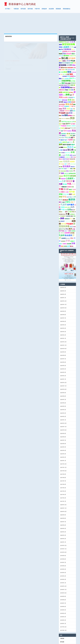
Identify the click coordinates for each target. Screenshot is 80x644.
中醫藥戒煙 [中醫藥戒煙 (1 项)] (64, 169)
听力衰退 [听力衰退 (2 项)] (71, 68)
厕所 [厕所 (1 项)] (68, 24)
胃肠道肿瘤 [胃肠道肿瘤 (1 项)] (72, 141)
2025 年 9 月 (63, 294)
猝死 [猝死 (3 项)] (73, 82)
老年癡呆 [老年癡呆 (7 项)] (71, 187)
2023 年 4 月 (63, 392)
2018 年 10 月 (63, 575)
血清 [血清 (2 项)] (68, 229)
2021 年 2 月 (63, 480)
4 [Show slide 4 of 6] (68, 262)
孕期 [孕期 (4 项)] (60, 29)
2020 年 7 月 (63, 504)
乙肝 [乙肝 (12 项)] (64, 164)
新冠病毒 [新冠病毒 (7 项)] (62, 47)
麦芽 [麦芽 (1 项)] (62, 113)
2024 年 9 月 (63, 334)
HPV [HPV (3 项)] (68, 151)
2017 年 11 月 (63, 613)
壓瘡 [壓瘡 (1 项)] (74, 87)
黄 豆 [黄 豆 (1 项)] (63, 61)
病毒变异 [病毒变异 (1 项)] (62, 140)
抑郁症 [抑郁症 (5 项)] (73, 66)
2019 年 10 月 (63, 535)
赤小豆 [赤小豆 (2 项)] (68, 118)
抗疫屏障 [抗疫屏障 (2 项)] (67, 215)
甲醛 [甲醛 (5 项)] (63, 192)
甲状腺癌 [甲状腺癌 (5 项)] (62, 95)
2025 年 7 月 (63, 300)
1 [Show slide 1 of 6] (65, 262)
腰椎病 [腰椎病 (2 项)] (64, 118)
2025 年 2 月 (63, 317)
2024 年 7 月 (63, 341)
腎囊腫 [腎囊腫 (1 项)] (63, 135)
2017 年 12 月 (63, 609)
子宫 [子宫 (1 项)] (74, 91)
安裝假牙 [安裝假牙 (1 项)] (62, 204)
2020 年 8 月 (63, 501)
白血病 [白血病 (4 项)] (65, 80)
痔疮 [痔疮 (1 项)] (71, 151)
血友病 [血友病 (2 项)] (69, 226)
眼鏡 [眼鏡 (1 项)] (60, 98)
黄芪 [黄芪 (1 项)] (62, 151)
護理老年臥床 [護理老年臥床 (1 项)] (64, 50)
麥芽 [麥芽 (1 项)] (74, 118)
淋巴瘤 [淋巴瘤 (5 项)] (64, 206)
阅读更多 (8, 48)
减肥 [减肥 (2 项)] (72, 120)
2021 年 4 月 (63, 474)
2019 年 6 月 (63, 548)
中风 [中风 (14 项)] (69, 166)
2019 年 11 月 (63, 531)
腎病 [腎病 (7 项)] (67, 87)
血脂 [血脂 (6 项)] (68, 91)
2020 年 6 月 (63, 507)
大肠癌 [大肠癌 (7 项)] (70, 122)
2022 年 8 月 (63, 419)
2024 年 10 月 (63, 331)
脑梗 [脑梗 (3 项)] (60, 45)
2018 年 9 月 (63, 579)
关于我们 (8, 9)
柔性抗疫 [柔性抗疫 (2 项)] (65, 82)
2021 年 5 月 (63, 470)
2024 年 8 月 (63, 338)
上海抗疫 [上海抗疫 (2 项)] (61, 93)
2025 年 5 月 (63, 307)
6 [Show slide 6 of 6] (70, 262)
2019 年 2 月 (63, 562)
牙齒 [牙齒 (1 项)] (71, 91)
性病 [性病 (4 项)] (60, 36)
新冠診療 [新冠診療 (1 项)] (67, 89)
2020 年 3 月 (63, 518)
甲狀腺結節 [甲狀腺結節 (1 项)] (64, 108)
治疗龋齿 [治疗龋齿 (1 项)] (73, 106)
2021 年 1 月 (63, 484)
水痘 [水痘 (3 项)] (68, 57)
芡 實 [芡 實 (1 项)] (74, 209)
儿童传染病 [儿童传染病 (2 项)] (68, 204)
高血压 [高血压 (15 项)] (70, 129)
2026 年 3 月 (63, 273)
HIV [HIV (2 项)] (64, 194)
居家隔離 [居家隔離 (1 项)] (72, 215)
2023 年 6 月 (63, 385)
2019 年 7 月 (63, 545)
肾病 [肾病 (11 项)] (69, 54)
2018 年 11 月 (63, 572)
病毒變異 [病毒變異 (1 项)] (69, 169)
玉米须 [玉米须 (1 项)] (65, 229)
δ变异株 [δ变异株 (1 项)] (72, 197)
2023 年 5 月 (63, 389)
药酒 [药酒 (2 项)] (68, 59)
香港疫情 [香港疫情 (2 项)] (67, 93)
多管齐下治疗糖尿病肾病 (12, 38)
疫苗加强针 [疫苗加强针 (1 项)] (70, 50)
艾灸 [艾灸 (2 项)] (70, 72)
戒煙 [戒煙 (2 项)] (71, 138)
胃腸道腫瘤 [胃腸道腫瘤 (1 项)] (63, 153)
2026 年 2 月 (63, 277)
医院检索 (58, 9)
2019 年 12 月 (63, 528)
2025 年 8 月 (63, 297)
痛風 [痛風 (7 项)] (66, 98)
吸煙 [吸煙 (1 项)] (72, 72)
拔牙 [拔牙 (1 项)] (71, 77)
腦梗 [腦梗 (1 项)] (74, 122)
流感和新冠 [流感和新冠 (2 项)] (65, 75)
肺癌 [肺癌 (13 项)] (68, 77)
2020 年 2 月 (63, 521)
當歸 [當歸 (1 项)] (61, 132)
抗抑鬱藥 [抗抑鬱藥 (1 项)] (61, 130)
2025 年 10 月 (63, 290)
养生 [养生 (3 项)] (72, 221)
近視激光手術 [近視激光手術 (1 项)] (72, 38)
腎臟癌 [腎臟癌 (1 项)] (64, 106)
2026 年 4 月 (63, 270)
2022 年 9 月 (63, 416)
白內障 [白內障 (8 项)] (69, 47)
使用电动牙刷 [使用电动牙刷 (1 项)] (72, 156)
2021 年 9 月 (63, 457)
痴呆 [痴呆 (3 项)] (74, 45)
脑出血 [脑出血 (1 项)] (72, 229)
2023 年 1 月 (63, 402)
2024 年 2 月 (63, 358)
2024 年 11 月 (63, 328)
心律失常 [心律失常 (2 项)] (64, 125)
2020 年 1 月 (63, 524)
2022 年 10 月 (63, 412)
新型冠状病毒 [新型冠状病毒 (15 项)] (67, 207)
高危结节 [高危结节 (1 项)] (66, 68)
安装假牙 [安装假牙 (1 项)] (61, 158)
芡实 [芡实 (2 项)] (71, 125)
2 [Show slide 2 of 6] (66, 262)
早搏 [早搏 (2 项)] (71, 45)
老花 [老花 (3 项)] (71, 209)
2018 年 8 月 (63, 582)
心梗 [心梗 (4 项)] (68, 146)
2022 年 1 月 (63, 443)
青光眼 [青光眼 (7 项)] (66, 172)
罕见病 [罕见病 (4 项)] (73, 43)
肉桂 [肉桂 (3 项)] (73, 194)
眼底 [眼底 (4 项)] (73, 36)
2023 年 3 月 (63, 395)
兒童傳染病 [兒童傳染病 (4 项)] (67, 32)
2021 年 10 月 (63, 453)
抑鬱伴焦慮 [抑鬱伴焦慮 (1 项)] (67, 111)
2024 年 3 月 (63, 355)
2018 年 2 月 (63, 602)
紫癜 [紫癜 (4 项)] (62, 156)
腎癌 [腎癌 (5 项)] (65, 113)
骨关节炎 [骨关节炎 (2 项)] (64, 104)
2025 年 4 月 (63, 311)
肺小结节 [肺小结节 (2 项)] (61, 89)
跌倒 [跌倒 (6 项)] (65, 54)
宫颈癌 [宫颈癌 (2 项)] (62, 111)
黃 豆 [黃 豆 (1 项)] (72, 192)
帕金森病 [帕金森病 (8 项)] (68, 218)
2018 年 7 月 (63, 586)
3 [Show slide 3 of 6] (67, 262)
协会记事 (62, 634)
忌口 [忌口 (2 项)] (72, 140)
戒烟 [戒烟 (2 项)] (60, 125)
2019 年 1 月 (63, 565)
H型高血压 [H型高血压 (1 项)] (67, 201)
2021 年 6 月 (63, 467)
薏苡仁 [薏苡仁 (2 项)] (63, 174)
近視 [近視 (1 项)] (65, 213)
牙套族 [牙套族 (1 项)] (66, 72)
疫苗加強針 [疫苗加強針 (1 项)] (73, 146)
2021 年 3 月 (63, 477)
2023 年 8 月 (63, 378)
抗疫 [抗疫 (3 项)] (65, 151)
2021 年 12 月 (63, 446)
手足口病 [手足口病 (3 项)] (68, 120)
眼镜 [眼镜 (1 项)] (62, 229)
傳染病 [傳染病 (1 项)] (65, 130)
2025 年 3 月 (63, 314)
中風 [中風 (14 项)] (61, 172)
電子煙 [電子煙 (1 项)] (64, 57)
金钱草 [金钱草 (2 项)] (72, 59)
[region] (67, 249)
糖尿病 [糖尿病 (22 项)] (72, 182)
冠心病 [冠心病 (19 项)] (65, 40)
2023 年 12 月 (63, 365)
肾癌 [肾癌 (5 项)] (71, 57)
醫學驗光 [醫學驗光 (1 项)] (70, 98)
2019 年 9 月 (63, 538)
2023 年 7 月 (63, 382)
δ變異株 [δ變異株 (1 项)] (62, 215)
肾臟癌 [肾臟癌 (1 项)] (63, 52)
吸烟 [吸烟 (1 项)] (73, 169)
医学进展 (23, 9)
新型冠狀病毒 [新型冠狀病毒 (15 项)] (69, 27)
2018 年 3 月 (63, 599)
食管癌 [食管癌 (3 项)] (61, 84)
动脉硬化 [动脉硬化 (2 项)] (64, 221)
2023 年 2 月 (63, 399)
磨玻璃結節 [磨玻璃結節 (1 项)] (65, 182)
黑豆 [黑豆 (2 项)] (71, 201)
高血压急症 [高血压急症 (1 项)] (62, 120)
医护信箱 (30, 9)
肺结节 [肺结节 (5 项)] (72, 61)
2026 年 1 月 (63, 280)
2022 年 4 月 (63, 433)
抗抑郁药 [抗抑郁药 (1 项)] (65, 59)
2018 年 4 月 (63, 596)
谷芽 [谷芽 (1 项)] (65, 146)
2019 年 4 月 (63, 555)
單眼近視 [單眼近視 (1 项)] (69, 104)
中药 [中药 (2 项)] (62, 55)
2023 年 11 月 (63, 368)
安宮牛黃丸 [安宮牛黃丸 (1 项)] (68, 190)
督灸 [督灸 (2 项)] (68, 153)
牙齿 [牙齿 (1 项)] (74, 96)
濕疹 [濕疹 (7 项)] (63, 65)
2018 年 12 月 (63, 569)
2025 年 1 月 (63, 321)
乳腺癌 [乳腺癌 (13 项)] (64, 187)
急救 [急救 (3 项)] (71, 93)
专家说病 (16, 9)
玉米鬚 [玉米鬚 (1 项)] (70, 194)
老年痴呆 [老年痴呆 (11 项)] (66, 149)
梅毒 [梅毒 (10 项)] (72, 29)
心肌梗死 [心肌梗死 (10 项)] (70, 161)
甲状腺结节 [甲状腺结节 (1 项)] (63, 199)
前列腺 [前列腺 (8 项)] (72, 174)
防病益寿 (44, 9)
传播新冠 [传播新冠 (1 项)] (65, 226)
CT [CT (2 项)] (60, 108)
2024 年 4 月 (63, 351)
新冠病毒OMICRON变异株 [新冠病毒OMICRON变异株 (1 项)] (69, 34)
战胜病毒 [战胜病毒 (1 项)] (61, 68)
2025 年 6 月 (63, 304)
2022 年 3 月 (63, 436)
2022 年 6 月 (63, 426)
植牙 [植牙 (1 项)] (70, 89)
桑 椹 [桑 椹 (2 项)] (69, 116)
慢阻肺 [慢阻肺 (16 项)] (69, 163)
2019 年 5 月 (63, 552)
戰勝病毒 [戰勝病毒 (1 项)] (63, 161)
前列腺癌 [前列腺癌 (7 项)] (72, 41)
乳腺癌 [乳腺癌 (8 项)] (62, 218)
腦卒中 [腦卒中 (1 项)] (60, 43)
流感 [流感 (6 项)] (71, 87)
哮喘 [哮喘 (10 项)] (64, 179)
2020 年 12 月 (63, 487)
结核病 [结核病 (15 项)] (66, 144)
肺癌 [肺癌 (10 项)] (62, 201)
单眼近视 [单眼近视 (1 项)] (66, 156)
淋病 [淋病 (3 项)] (70, 84)
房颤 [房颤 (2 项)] (63, 98)
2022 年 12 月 (63, 406)
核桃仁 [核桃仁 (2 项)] (64, 43)
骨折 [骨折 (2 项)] (71, 70)
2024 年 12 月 (63, 324)
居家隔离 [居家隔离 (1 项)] (68, 199)
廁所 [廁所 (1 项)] (60, 41)
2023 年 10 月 (63, 372)
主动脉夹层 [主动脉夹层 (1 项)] (68, 140)
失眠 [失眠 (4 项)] (74, 177)
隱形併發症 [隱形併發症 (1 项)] (68, 135)
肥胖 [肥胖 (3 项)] (70, 177)
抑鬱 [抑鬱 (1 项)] (66, 52)
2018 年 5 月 (63, 592)
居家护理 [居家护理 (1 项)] (65, 141)
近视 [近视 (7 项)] (69, 192)
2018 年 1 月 (63, 606)
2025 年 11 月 (63, 287)
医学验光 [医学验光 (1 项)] (71, 75)
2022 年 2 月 (63, 440)
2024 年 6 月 (63, 344)
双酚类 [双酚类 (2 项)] (73, 127)
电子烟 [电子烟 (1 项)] (60, 149)
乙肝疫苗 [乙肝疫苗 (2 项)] (70, 80)
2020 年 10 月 (63, 494)
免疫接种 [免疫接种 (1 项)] (63, 224)
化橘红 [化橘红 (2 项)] (61, 144)
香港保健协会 (67, 9)
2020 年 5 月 (63, 511)
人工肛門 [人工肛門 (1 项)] (63, 138)
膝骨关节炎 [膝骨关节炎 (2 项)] (62, 211)
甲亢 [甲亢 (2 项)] (67, 211)
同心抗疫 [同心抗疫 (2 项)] (68, 66)
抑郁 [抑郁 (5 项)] (60, 179)
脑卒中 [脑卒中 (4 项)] (68, 106)
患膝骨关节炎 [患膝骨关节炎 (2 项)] (63, 24)
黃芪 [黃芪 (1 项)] (74, 93)
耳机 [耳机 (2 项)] (72, 185)
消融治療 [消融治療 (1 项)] (65, 132)
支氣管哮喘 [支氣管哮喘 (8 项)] (66, 63)
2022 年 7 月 (63, 423)
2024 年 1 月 (63, 361)
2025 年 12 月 (63, 283)
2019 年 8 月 (63, 541)
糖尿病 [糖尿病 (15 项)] (67, 158)
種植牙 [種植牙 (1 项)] (71, 172)
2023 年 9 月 (63, 375)
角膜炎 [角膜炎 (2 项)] (71, 153)
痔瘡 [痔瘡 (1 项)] (72, 32)
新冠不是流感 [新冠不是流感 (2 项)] (67, 127)
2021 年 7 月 (63, 463)
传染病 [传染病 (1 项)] (72, 224)
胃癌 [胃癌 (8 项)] (64, 91)
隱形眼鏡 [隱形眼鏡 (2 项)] (66, 38)
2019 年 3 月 (63, 558)
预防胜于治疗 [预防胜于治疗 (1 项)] (64, 122)
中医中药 (37, 9)
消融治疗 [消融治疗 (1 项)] (66, 85)
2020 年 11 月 (63, 491)
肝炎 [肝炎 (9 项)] (64, 36)
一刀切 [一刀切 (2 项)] (69, 213)
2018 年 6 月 (63, 589)
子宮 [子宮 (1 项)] (61, 57)
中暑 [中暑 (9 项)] (68, 196)
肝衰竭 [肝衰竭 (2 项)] (63, 190)
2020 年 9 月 (63, 497)
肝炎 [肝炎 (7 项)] (68, 43)
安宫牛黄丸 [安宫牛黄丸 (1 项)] (69, 179)
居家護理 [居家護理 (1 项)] (67, 61)
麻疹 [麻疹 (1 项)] (64, 77)
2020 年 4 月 (63, 514)
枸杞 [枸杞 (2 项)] (71, 118)
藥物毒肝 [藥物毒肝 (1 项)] (69, 108)
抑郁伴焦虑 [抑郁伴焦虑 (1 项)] (70, 52)
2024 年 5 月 (63, 348)
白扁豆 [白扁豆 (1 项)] (67, 174)
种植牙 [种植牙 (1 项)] (68, 221)
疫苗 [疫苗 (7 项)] (71, 95)
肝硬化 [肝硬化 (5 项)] (68, 184)
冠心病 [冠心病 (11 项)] (70, 132)
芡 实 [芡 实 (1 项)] (66, 192)
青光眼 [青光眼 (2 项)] (65, 167)
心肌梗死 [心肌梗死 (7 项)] (66, 29)
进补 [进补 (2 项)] (66, 194)
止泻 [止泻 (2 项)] (73, 104)
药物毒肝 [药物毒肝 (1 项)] (69, 113)
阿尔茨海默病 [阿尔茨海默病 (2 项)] (66, 45)
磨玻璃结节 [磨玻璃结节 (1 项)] (64, 116)
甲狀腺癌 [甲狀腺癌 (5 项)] (70, 206)
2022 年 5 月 (63, 429)
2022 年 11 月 (63, 409)
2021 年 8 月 (63, 460)
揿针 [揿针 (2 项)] (60, 185)
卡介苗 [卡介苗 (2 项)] (71, 24)
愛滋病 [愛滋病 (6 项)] (69, 36)
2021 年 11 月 (63, 450)
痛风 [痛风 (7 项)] (70, 211)
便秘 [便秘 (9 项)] (61, 177)
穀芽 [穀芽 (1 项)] (68, 141)
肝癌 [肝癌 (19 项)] (68, 223)
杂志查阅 (51, 9)
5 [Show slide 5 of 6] (69, 262)
